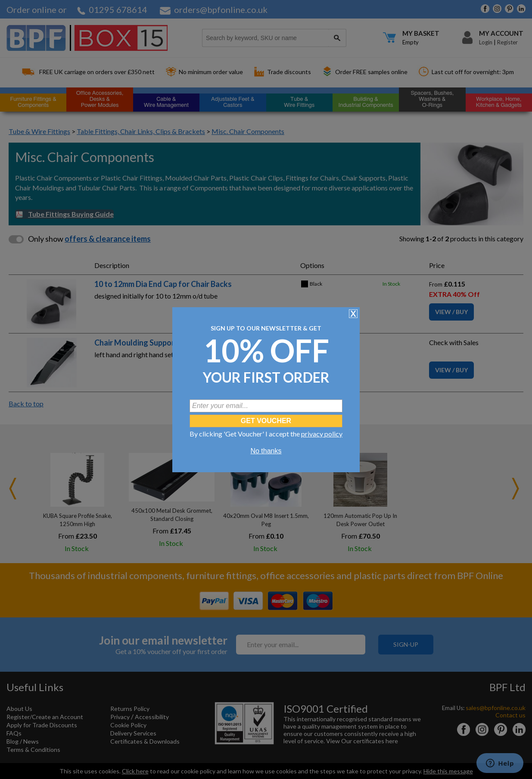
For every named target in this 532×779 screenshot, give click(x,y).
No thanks (266, 451)
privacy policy (322, 434)
